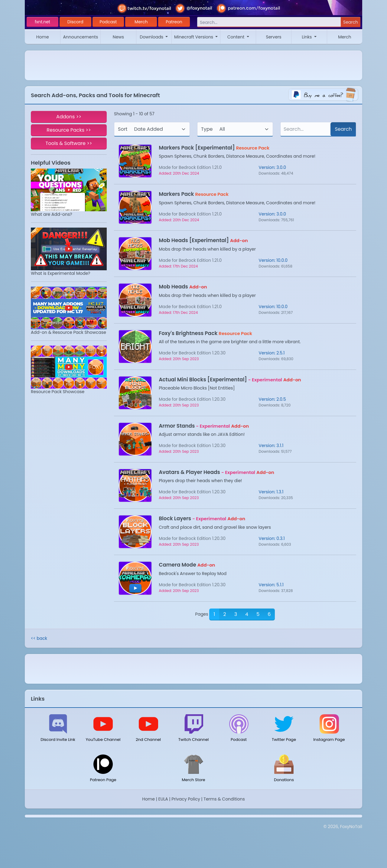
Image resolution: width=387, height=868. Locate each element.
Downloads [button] (152, 37)
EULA (163, 799)
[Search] (269, 22)
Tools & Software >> (69, 143)
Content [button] (236, 37)
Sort (123, 129)
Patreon (174, 22)
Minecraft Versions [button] (194, 37)
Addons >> (69, 117)
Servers (273, 37)
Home (43, 37)
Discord (75, 22)
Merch (141, 22)
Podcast (108, 22)
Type (207, 129)
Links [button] (307, 37)
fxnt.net (42, 22)
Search (351, 22)
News (118, 37)
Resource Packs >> (69, 130)
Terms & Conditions (224, 799)
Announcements (80, 37)
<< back (39, 638)
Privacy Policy (186, 799)
